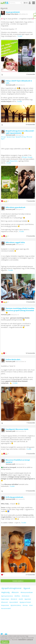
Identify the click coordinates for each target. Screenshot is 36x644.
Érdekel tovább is (18, 581)
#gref (3, 139)
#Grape (3, 137)
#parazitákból (14, 602)
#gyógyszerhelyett (25, 602)
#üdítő (21, 599)
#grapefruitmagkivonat (11, 588)
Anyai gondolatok (13, 12)
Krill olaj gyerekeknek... (15, 497)
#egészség (5, 592)
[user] (30, 3)
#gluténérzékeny (16, 605)
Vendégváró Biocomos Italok (17, 429)
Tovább (20, 36)
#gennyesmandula (7, 596)
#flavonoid (4, 602)
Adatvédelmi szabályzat (26, 640)
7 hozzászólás (31, 201)
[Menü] (33, 3)
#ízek (31, 605)
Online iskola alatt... (14, 359)
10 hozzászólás (30, 124)
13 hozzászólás (30, 491)
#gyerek (27, 588)
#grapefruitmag (21, 137)
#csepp (30, 157)
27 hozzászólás (30, 575)
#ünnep (25, 605)
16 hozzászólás (30, 353)
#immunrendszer (27, 592)
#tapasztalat (14, 161)
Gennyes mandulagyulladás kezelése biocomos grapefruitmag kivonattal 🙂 (20, 310)
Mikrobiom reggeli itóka (15, 242)
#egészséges (5, 599)
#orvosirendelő (6, 608)
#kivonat (29, 137)
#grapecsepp (11, 137)
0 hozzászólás (31, 74)
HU (26, 3)
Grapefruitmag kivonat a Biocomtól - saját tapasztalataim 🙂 (20, 132)
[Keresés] (21, 3)
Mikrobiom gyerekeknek (16, 207)
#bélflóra (17, 596)
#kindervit (14, 599)
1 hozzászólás (31, 423)
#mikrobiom (26, 596)
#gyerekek (28, 599)
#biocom (15, 592)
